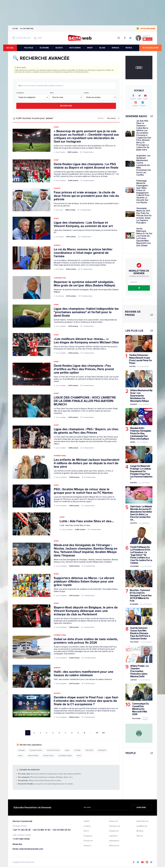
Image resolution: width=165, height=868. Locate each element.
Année (86, 93)
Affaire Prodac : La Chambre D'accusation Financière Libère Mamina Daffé (139, 671)
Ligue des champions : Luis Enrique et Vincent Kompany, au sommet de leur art (83, 225)
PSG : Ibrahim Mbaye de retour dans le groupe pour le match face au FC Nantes (83, 491)
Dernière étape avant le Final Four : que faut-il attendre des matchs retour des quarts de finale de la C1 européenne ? (86, 701)
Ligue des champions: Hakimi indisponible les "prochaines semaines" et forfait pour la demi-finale (86, 312)
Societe (57, 189)
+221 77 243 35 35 (22, 830)
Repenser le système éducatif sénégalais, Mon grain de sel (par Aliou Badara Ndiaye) (84, 284)
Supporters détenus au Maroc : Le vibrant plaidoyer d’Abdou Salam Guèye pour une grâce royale (84, 582)
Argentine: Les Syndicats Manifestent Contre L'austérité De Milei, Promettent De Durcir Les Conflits (144, 165)
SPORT (91, 48)
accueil (15, 48)
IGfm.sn (86, 831)
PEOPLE (130, 48)
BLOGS (103, 48)
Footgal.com (88, 836)
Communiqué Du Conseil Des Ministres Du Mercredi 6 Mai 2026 (140, 709)
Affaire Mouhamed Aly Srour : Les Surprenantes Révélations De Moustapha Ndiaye (141, 396)
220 (103, 733)
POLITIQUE (29, 48)
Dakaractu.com (114, 846)
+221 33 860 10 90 (41, 830)
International (60, 456)
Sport (56, 127)
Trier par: (101, 119)
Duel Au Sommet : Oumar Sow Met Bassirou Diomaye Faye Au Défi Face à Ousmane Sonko (140, 633)
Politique (134, 642)
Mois (52, 93)
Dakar (67, 751)
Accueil (15, 29)
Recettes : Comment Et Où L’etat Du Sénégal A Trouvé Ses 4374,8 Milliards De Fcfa (141, 596)
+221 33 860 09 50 (61, 830)
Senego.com (113, 822)
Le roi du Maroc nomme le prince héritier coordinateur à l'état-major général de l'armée (83, 253)
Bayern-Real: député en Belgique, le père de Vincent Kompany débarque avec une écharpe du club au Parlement (86, 611)
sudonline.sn (113, 836)
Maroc (21, 756)
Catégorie (20, 93)
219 (97, 733)
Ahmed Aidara (33, 756)
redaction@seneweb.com (31, 849)
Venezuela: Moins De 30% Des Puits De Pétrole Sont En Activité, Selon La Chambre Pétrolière (144, 216)
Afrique (57, 246)
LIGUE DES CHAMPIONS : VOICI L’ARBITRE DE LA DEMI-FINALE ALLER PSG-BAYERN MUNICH (85, 401)
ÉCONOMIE (45, 48)
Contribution (60, 278)
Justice (132, 366)
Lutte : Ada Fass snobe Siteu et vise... (87, 522)
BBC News (140, 831)
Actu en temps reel (27, 29)
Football (77, 751)
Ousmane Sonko (36, 751)
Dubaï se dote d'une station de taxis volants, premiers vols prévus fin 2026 (86, 641)
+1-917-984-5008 (21, 839)
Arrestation (102, 751)
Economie (134, 566)
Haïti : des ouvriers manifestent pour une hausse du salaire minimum (84, 674)
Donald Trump (48, 756)
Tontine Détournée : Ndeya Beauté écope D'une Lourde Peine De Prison (140, 359)
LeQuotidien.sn (114, 841)
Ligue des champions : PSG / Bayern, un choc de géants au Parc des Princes (86, 431)
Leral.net (87, 822)
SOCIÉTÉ (60, 48)
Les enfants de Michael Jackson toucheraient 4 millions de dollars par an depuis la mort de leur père (87, 464)
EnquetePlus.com (143, 822)
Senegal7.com (114, 831)
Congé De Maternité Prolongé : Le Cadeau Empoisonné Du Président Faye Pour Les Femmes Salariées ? (141, 473)
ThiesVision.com (115, 826)
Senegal (21, 751)
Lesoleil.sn (87, 826)
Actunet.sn (87, 846)
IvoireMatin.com (142, 826)
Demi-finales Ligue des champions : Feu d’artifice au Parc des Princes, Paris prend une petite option (84, 369)
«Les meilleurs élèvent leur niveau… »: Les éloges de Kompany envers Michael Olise (86, 341)
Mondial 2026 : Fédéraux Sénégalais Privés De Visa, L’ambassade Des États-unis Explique (141, 433)
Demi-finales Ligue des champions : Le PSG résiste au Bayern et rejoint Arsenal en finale (86, 166)
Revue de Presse (54, 751)
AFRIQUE (116, 48)
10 (85, 733)
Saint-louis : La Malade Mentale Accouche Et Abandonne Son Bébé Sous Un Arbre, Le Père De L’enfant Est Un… (141, 513)
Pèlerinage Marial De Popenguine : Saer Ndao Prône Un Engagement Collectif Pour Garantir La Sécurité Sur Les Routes (143, 192)
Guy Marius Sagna (65, 756)
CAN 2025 (89, 751)
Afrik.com (140, 836)
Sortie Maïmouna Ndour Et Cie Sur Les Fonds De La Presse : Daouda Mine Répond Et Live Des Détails (144, 237)
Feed (79, 756)
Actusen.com (88, 841)
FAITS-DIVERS (76, 48)
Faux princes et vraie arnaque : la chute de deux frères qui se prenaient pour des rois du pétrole (86, 196)
